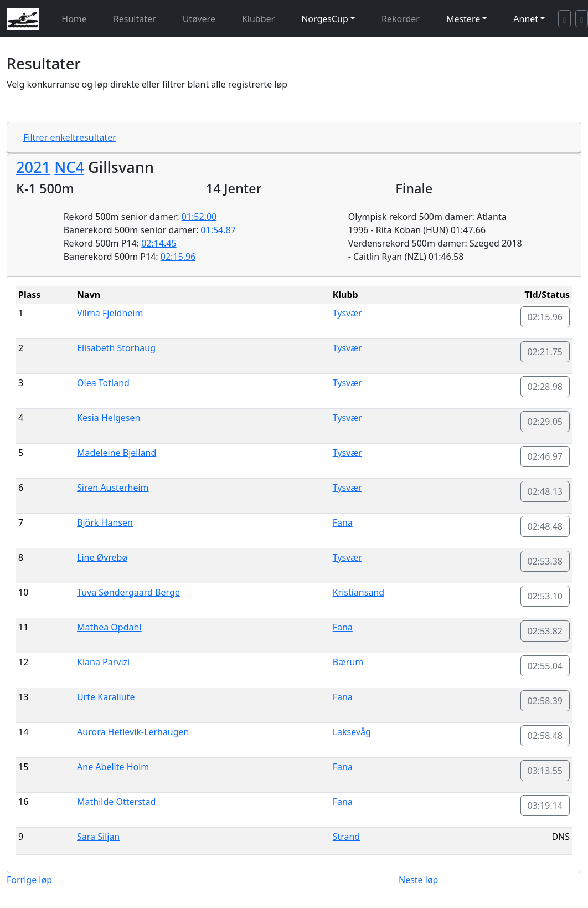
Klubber (258, 19)
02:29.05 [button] (545, 422)
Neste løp (418, 880)
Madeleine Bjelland (117, 453)
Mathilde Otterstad (116, 802)
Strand (347, 837)
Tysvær (347, 313)
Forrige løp (29, 880)
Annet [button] (526, 19)
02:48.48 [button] (545, 526)
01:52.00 (199, 217)
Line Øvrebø (102, 557)
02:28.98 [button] (545, 387)
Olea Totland (103, 383)
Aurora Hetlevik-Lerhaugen (133, 732)
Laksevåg (352, 732)
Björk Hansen (105, 522)
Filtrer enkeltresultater (70, 137)
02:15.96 (178, 257)
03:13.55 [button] (545, 771)
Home (74, 19)
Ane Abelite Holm (113, 767)
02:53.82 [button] (545, 631)
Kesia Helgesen (109, 418)
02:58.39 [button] (545, 701)
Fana (343, 522)
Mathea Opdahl (109, 627)
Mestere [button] (463, 19)
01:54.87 (218, 230)
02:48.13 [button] (545, 491)
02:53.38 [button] (545, 561)
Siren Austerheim (113, 488)
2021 (33, 167)
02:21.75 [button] (545, 352)
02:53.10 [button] (545, 596)
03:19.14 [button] (545, 806)
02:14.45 (159, 243)
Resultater (135, 19)
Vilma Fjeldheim (110, 313)
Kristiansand (359, 592)
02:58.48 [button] (545, 736)
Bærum (348, 662)
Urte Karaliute (106, 697)
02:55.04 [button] (545, 666)
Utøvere (199, 19)
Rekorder (401, 19)
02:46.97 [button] (545, 456)
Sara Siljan (98, 837)
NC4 (69, 167)
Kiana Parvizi (103, 662)
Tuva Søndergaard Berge (128, 592)
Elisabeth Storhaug (116, 348)
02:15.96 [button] (545, 317)
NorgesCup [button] (325, 19)
